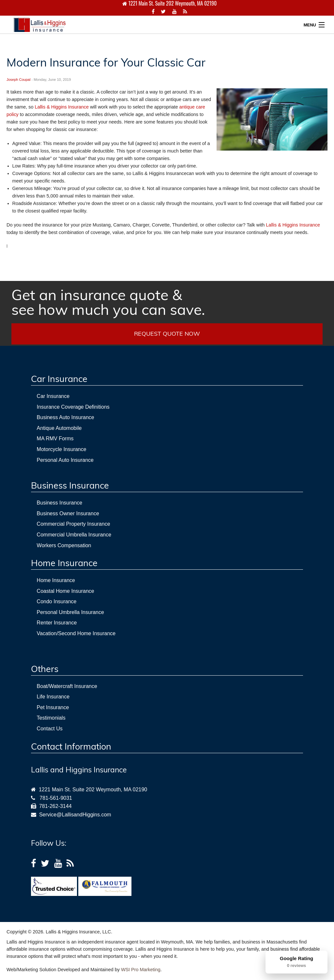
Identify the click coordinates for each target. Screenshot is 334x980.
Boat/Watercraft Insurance (67, 686)
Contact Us (50, 729)
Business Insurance (60, 503)
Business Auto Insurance (66, 417)
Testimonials (51, 718)
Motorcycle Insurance (62, 449)
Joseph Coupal (18, 80)
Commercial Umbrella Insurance (74, 535)
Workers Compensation (64, 545)
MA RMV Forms (55, 439)
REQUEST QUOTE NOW (167, 334)
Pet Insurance (53, 707)
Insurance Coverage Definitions (73, 407)
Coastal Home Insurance (66, 591)
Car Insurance (53, 396)
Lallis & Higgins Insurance (62, 107)
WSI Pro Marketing (141, 970)
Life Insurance (53, 697)
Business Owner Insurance (68, 513)
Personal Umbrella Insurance (70, 612)
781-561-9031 (56, 798)
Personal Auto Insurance (65, 460)
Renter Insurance (57, 623)
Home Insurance (56, 580)
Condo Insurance (57, 601)
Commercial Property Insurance (74, 524)
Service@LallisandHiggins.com (74, 815)
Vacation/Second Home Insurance (76, 633)
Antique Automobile (59, 428)
